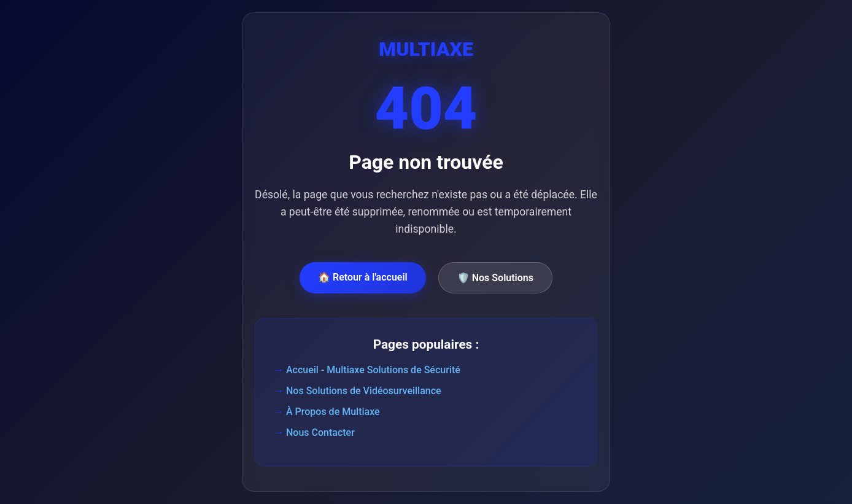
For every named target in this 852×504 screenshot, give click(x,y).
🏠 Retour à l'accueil (363, 277)
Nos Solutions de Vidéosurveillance (364, 391)
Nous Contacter (320, 432)
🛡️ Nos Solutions (495, 278)
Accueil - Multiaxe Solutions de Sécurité (373, 370)
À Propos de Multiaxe (333, 412)
